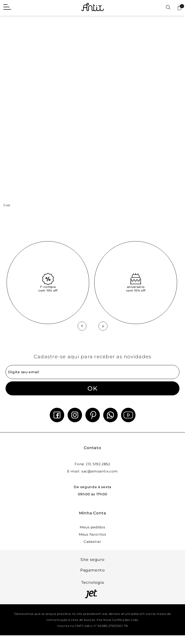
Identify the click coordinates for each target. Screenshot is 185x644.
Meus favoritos (92, 534)
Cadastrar (92, 542)
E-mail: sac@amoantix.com (92, 471)
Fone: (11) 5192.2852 (92, 464)
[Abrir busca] (168, 8)
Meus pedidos (92, 527)
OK (92, 388)
